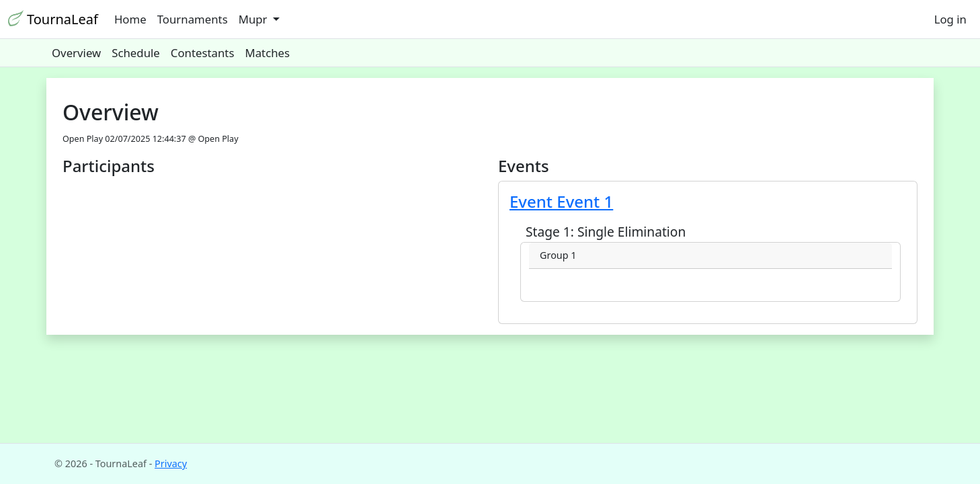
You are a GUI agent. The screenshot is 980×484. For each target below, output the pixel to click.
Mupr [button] (254, 19)
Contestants (203, 53)
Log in (950, 19)
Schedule (136, 53)
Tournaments (193, 19)
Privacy (171, 463)
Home (130, 19)
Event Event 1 (561, 201)
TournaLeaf (53, 19)
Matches (267, 53)
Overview (76, 53)
